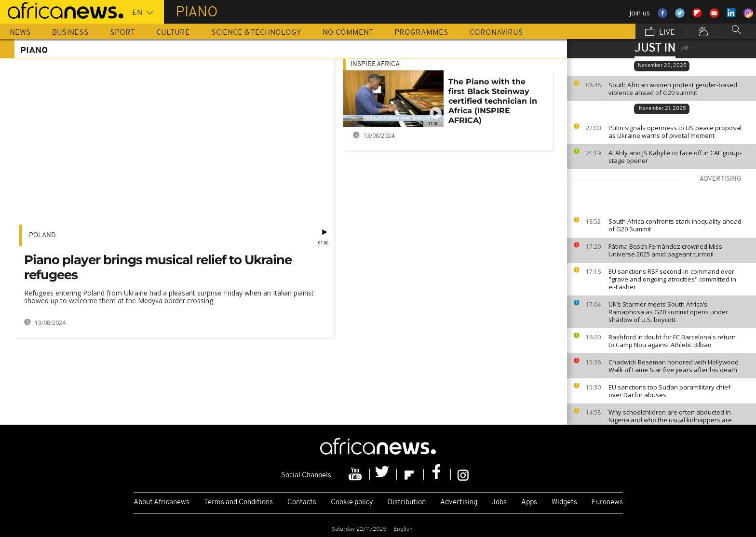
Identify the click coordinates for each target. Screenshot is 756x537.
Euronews (607, 503)
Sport (122, 33)
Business (70, 33)
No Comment (348, 33)
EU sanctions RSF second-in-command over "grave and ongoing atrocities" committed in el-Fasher (672, 279)
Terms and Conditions (238, 503)
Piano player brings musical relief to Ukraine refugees (158, 267)
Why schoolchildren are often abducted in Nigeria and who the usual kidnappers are (670, 416)
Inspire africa (375, 64)
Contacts (302, 503)
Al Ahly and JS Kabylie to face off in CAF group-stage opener (675, 157)
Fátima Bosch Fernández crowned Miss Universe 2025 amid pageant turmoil (665, 250)
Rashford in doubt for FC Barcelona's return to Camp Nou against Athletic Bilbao (672, 341)
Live (660, 32)
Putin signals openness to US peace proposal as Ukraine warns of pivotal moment (675, 132)
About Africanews (162, 503)
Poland (42, 235)
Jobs (499, 503)
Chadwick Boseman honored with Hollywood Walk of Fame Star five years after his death (674, 366)
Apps (529, 503)
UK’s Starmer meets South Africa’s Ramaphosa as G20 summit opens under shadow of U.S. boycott (668, 312)
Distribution (407, 503)
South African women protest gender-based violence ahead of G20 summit (673, 89)
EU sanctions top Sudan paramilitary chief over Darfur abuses (669, 391)
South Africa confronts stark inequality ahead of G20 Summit (675, 225)
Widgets (564, 503)
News (20, 33)
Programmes (421, 33)
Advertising (459, 503)
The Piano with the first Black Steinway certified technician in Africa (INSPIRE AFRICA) (493, 101)
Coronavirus (496, 33)
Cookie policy (352, 503)
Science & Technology (256, 33)
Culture (173, 33)
